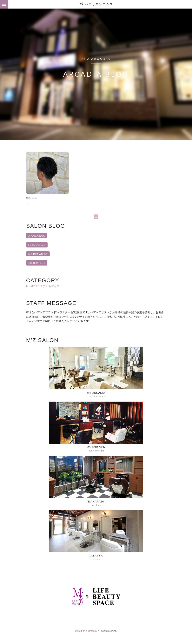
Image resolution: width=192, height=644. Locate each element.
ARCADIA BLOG (37, 234)
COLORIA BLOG (37, 261)
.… (28, 201)
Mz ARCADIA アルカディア (43, 284)
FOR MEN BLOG (37, 243)
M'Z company (90, 634)
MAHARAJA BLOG (38, 252)
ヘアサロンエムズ (99, 4)
